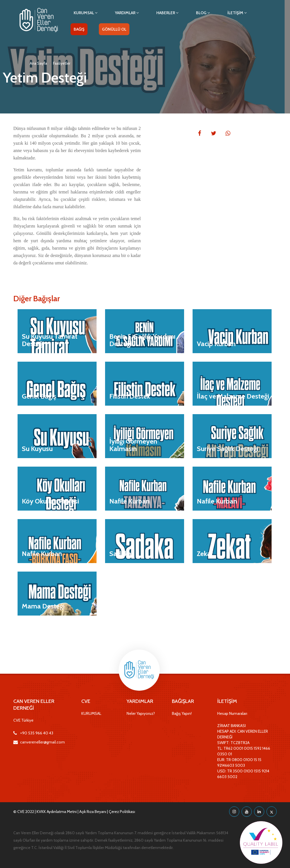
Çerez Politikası (122, 812)
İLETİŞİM (237, 13)
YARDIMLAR (127, 13)
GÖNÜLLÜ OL (114, 29)
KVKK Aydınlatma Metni (57, 812)
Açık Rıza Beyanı (93, 812)
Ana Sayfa (38, 63)
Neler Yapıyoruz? (141, 713)
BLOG (203, 13)
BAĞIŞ (79, 29)
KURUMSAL (86, 13)
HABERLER (167, 13)
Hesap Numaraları (232, 713)
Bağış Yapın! (182, 713)
